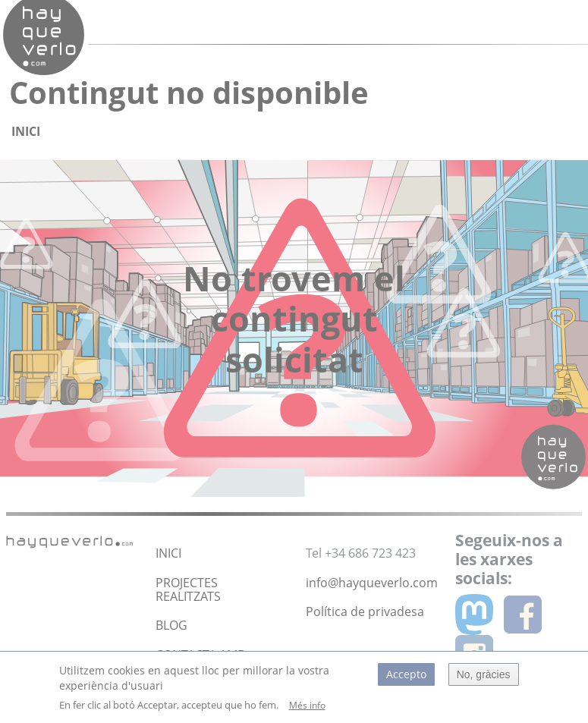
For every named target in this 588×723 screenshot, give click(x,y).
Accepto (406, 679)
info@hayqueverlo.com (372, 583)
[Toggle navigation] (530, 22)
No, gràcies (484, 679)
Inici (26, 131)
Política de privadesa (365, 611)
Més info (307, 710)
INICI (168, 553)
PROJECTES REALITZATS (188, 589)
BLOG (171, 625)
